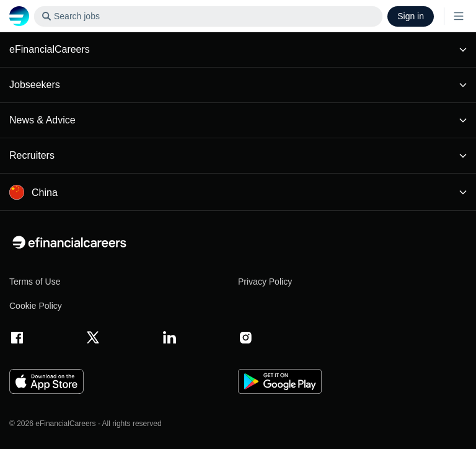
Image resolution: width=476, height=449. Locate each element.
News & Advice (238, 120)
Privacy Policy (265, 282)
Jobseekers (238, 85)
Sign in (411, 16)
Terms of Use (35, 282)
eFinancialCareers (238, 49)
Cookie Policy (36, 306)
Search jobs (67, 16)
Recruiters (238, 155)
